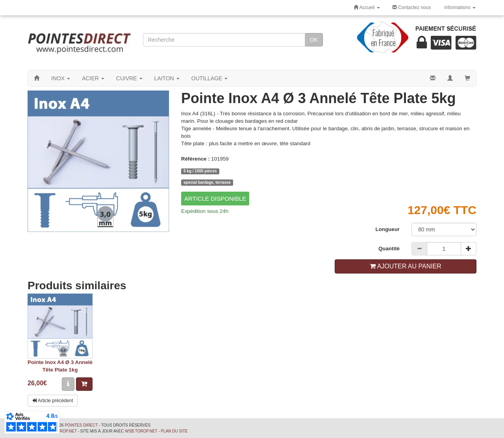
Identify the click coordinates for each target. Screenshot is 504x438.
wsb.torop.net (141, 431)
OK (314, 40)
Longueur (388, 229)
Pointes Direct (81, 425)
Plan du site (174, 431)
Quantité (389, 249)
